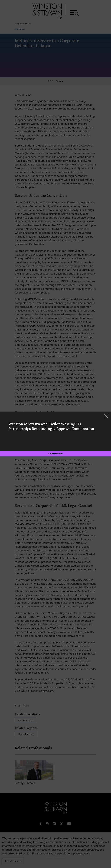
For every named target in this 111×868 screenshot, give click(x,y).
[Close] (106, 417)
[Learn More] (55, 454)
